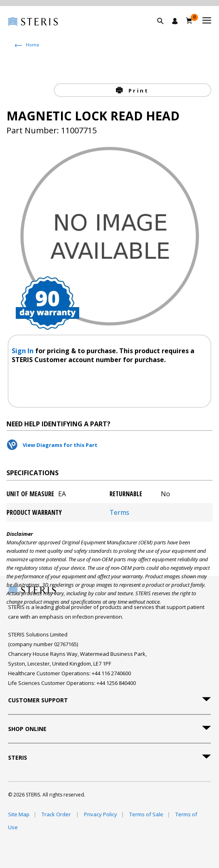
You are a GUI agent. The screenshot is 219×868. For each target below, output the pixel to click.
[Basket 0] (189, 21)
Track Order (57, 814)
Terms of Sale (146, 814)
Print (137, 91)
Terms (119, 512)
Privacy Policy (101, 814)
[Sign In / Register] (175, 21)
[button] (164, 30)
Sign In (23, 351)
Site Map (19, 814)
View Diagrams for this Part (60, 445)
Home (33, 45)
